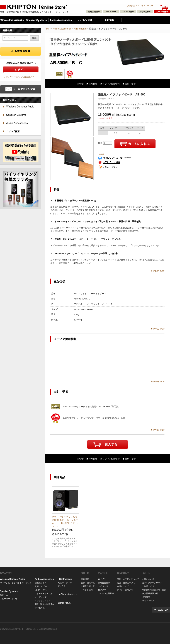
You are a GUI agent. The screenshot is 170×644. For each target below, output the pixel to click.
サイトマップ (147, 6)
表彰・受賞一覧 (88, 583)
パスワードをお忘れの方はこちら (21, 77)
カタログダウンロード (152, 583)
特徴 (81, 84)
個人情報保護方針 (150, 593)
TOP (48, 29)
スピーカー (5, 595)
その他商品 (40, 608)
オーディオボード (43, 597)
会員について (123, 586)
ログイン (102, 579)
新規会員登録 (104, 583)
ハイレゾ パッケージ (68, 594)
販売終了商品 (64, 603)
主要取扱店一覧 (88, 586)
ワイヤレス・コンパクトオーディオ (16, 583)
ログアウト (103, 590)
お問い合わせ (148, 579)
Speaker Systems (9, 591)
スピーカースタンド (9, 599)
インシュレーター (43, 601)
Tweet (101, 154)
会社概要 (146, 597)
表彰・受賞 (130, 84)
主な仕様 (93, 84)
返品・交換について (126, 583)
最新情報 (85, 579)
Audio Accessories (62, 29)
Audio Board (80, 29)
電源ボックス (41, 583)
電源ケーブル (41, 586)
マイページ (103, 586)
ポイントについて (125, 590)
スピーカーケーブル (44, 594)
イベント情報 (87, 590)
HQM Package (65, 579)
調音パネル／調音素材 (45, 604)
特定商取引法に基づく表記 (154, 590)
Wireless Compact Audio (12, 579)
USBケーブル (41, 590)
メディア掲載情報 (111, 84)
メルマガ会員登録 (106, 593)
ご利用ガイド (133, 6)
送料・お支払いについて (128, 579)
